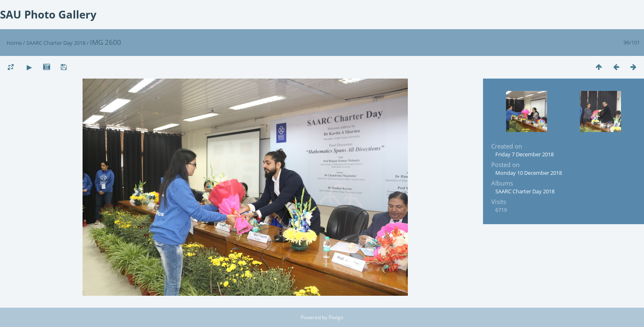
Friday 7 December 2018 (524, 154)
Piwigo (336, 317)
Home (14, 43)
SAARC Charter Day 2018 (56, 43)
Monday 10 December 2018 (529, 173)
